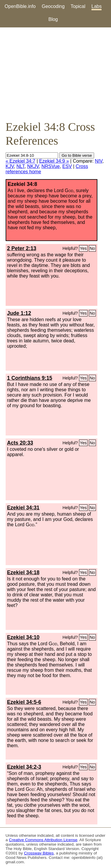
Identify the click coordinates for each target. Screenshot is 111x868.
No (92, 248)
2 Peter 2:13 (22, 248)
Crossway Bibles (39, 853)
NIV (99, 161)
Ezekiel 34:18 (23, 572)
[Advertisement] (55, 74)
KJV (10, 166)
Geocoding (53, 6)
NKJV (33, 166)
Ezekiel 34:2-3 (24, 767)
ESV (67, 166)
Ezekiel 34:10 (23, 637)
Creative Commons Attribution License (43, 840)
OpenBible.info (20, 6)
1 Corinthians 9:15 (30, 378)
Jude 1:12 (19, 313)
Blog (53, 19)
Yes (83, 248)
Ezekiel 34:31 (23, 508)
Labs (97, 6)
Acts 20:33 (20, 443)
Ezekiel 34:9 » (54, 161)
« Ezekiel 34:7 (21, 161)
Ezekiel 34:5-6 (24, 702)
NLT (21, 166)
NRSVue (51, 166)
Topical (78, 6)
